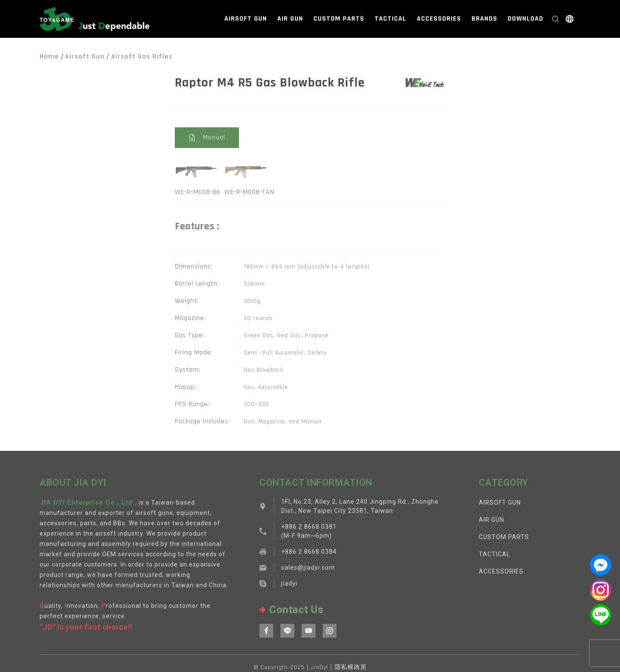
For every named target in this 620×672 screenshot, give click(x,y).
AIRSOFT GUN (246, 19)
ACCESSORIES (439, 19)
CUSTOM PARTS (339, 19)
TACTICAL (391, 19)
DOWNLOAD (525, 19)
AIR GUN (290, 19)
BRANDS (484, 19)
